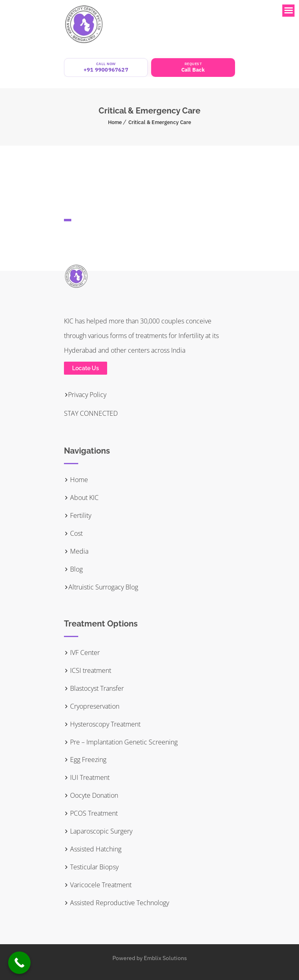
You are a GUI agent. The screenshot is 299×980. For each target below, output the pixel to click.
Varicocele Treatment (98, 885)
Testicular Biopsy (91, 867)
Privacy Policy (85, 395)
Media (76, 551)
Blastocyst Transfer (94, 688)
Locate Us (86, 368)
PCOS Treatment (91, 813)
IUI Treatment (87, 777)
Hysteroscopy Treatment (102, 724)
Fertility (78, 515)
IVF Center (82, 653)
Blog (73, 569)
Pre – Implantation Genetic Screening (121, 742)
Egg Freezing (85, 760)
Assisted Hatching (93, 849)
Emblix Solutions (165, 958)
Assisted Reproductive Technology (117, 903)
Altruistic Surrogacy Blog (101, 587)
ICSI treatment (88, 670)
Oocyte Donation (91, 795)
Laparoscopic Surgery (98, 831)
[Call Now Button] (19, 963)
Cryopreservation (92, 706)
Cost (73, 533)
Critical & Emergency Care (160, 122)
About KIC (81, 498)
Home (115, 122)
